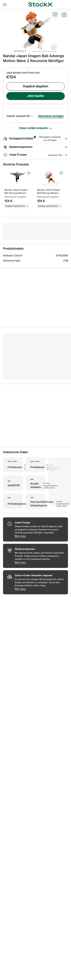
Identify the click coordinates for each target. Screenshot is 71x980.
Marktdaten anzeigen (51, 116)
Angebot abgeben (35, 86)
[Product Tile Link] (18, 190)
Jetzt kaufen (35, 96)
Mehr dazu (39, 536)
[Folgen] (29, 173)
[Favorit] (55, 15)
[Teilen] (64, 15)
